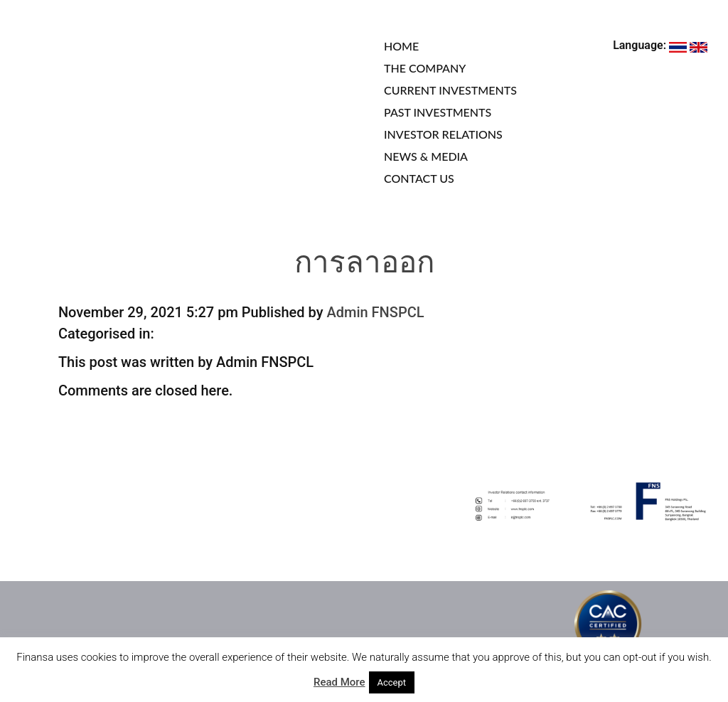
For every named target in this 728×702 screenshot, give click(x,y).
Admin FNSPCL (375, 312)
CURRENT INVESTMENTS (450, 90)
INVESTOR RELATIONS (443, 134)
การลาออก (364, 265)
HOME (401, 46)
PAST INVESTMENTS (438, 112)
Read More (339, 682)
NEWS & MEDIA (426, 156)
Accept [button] (392, 682)
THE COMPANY (425, 68)
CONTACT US (419, 178)
